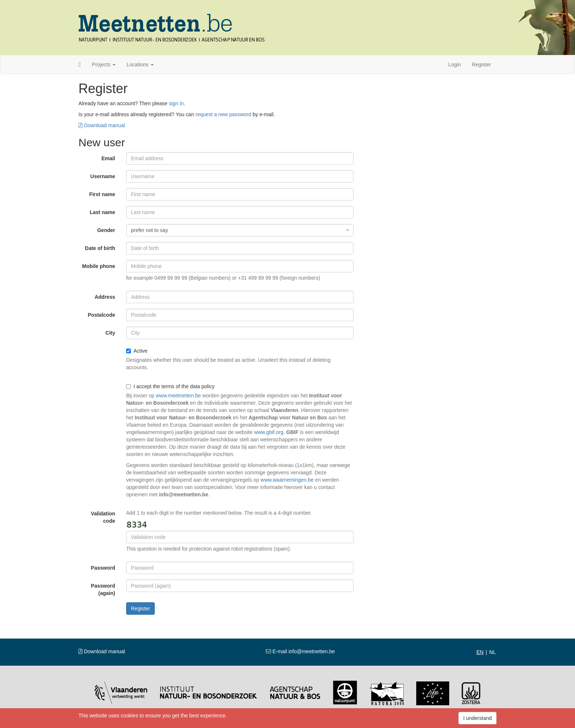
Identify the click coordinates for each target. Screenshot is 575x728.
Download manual (102, 125)
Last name (102, 212)
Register (481, 65)
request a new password (223, 114)
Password (103, 568)
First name (102, 194)
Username (103, 176)
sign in (176, 103)
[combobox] (240, 230)
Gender (106, 230)
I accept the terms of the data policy (170, 386)
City (110, 333)
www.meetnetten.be (178, 396)
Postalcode (101, 315)
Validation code (103, 517)
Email (108, 158)
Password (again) (103, 589)
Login (455, 65)
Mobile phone (99, 266)
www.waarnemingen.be (287, 480)
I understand (477, 718)
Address (105, 297)
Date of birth (100, 248)
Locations (140, 65)
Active (137, 351)
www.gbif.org (269, 432)
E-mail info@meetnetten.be (300, 651)
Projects (104, 65)
